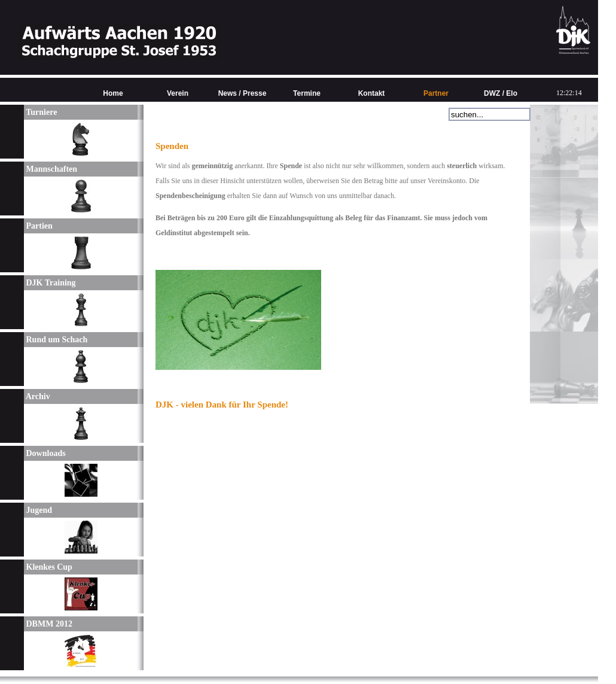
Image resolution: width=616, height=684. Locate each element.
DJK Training (50, 283)
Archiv (37, 396)
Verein (178, 93)
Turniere (40, 112)
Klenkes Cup (48, 567)
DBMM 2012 (48, 624)
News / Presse (243, 93)
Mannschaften (51, 169)
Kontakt (372, 93)
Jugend (38, 510)
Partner (436, 93)
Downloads (45, 453)
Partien (38, 226)
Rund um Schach (56, 340)
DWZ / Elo (501, 93)
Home (113, 93)
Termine (307, 93)
